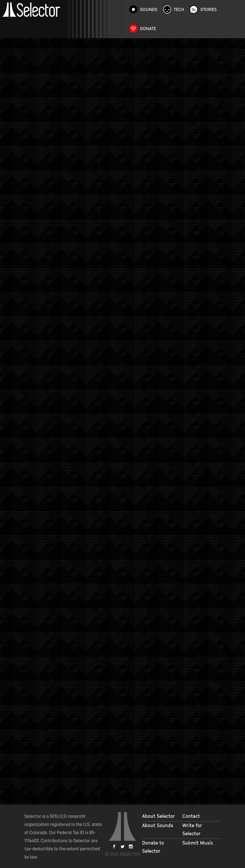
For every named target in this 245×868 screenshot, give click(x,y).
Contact (191, 816)
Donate (148, 29)
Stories (209, 10)
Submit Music (198, 843)
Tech (179, 10)
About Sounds (158, 825)
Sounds (149, 10)
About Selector (159, 816)
